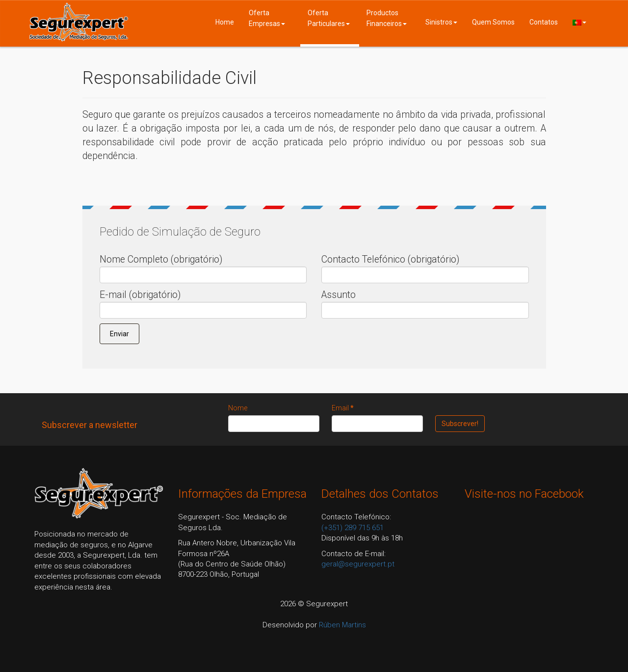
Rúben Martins (342, 625)
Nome (238, 408)
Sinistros (441, 22)
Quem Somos (493, 22)
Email (343, 408)
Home (225, 22)
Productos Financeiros (387, 18)
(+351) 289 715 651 (353, 528)
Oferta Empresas (267, 18)
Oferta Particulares (329, 18)
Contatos (544, 22)
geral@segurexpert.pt (358, 564)
